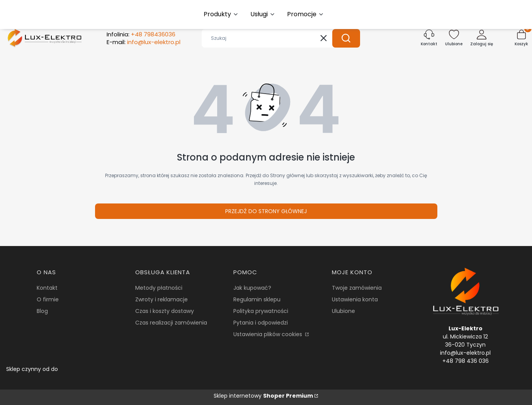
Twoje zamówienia (357, 288)
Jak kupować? (252, 288)
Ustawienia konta (355, 299)
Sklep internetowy (263, 396)
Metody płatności (159, 288)
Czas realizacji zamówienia (171, 323)
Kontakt (47, 288)
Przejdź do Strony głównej (266, 211)
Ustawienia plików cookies (269, 334)
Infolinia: (141, 34)
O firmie (48, 299)
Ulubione (343, 311)
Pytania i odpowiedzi (261, 323)
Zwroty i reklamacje (161, 299)
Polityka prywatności (261, 311)
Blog (42, 311)
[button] (346, 38)
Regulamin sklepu (257, 299)
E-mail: (144, 42)
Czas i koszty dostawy (165, 311)
